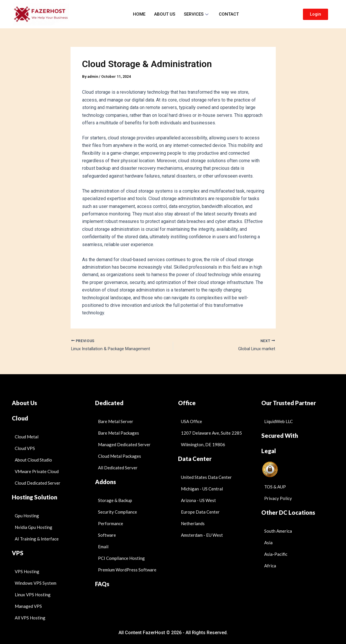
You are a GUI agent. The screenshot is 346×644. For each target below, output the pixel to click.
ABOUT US (165, 14)
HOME (139, 14)
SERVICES (196, 14)
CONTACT (229, 14)
